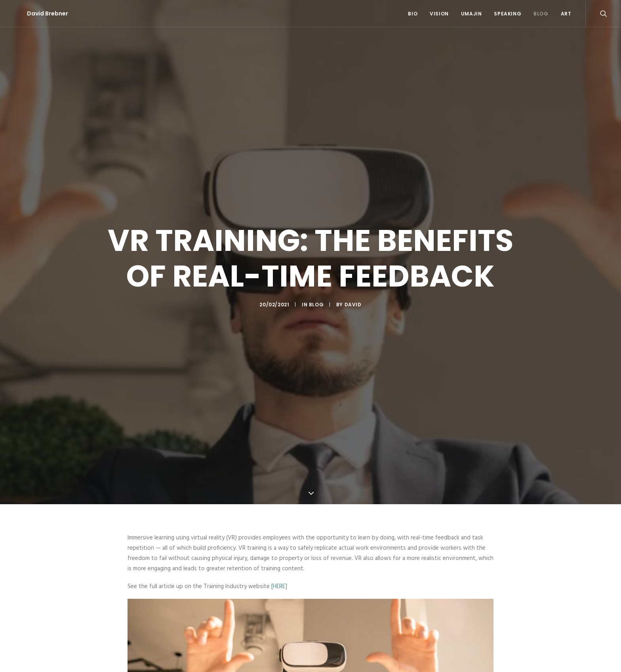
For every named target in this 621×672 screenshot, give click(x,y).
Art (566, 14)
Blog (541, 14)
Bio (413, 14)
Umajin (471, 14)
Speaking (508, 14)
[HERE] (279, 570)
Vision (439, 14)
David (353, 297)
